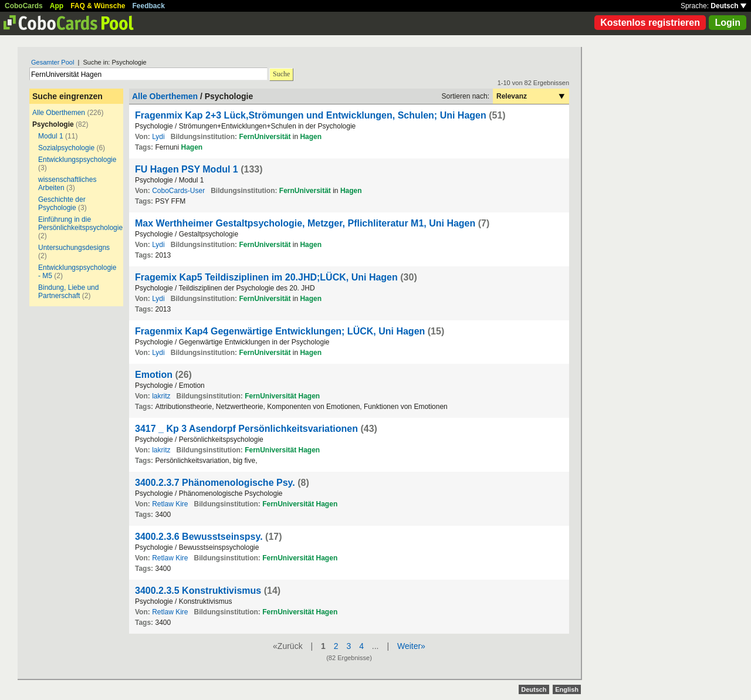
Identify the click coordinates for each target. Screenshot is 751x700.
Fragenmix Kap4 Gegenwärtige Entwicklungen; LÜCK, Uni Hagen (280, 331)
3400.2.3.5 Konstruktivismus (198, 591)
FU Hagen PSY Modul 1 (188, 169)
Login (728, 23)
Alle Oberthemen (59, 113)
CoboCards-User (178, 191)
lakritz (161, 396)
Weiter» (411, 646)
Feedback (149, 6)
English (567, 689)
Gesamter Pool (53, 62)
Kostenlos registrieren (650, 23)
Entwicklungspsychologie (77, 160)
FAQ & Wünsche (98, 6)
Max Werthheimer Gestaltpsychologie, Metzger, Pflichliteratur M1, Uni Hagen (307, 223)
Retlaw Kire (170, 504)
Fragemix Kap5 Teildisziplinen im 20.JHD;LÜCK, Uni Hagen (266, 277)
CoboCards (24, 6)
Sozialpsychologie (66, 148)
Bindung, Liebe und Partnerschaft (68, 292)
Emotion (154, 375)
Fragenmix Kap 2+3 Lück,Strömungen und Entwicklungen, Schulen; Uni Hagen (312, 115)
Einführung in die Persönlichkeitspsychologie (80, 224)
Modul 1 (51, 136)
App (57, 6)
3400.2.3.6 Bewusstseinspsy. (199, 537)
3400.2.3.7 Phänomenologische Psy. (215, 483)
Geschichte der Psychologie (62, 204)
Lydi (158, 137)
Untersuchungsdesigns (74, 248)
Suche (281, 74)
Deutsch (728, 6)
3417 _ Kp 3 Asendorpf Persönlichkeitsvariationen (246, 429)
